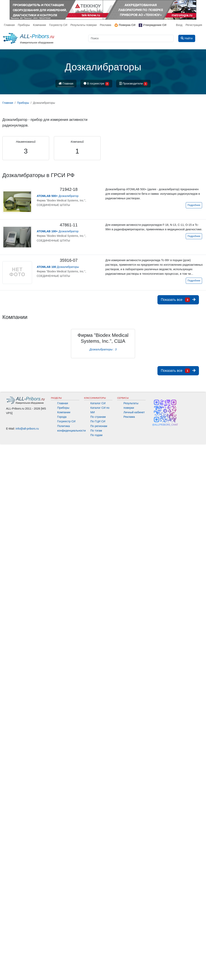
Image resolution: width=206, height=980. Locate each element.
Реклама (106, 25)
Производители (133, 84)
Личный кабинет (134, 412)
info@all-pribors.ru (27, 429)
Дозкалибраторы (58, 267)
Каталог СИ (98, 403)
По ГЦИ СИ (98, 421)
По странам (98, 417)
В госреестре (96, 84)
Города (62, 417)
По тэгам (96, 431)
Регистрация (194, 25)
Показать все (178, 300)
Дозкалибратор (58, 196)
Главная (9, 25)
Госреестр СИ (58, 25)
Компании (40, 25)
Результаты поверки (83, 25)
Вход (179, 25)
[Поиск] (131, 38)
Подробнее (194, 205)
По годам (96, 435)
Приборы (24, 25)
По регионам (99, 426)
